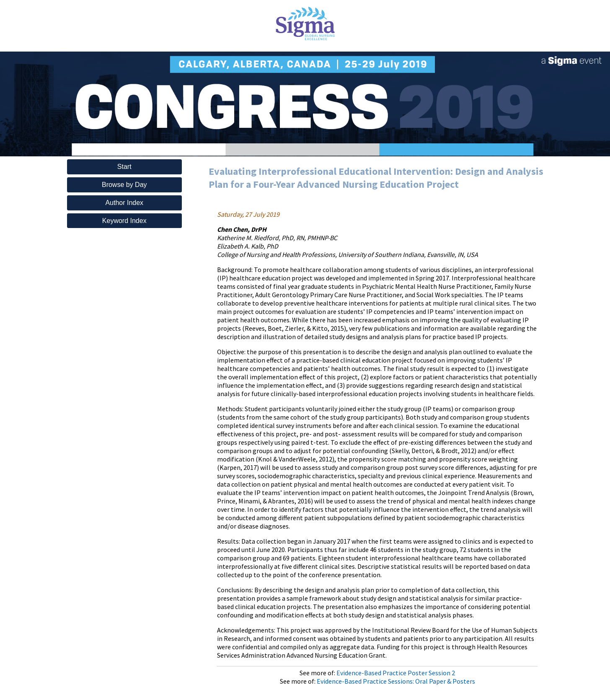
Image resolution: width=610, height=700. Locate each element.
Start (124, 167)
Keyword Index (124, 221)
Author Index (124, 203)
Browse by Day (124, 185)
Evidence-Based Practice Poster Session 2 (396, 673)
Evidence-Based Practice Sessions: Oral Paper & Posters (396, 681)
